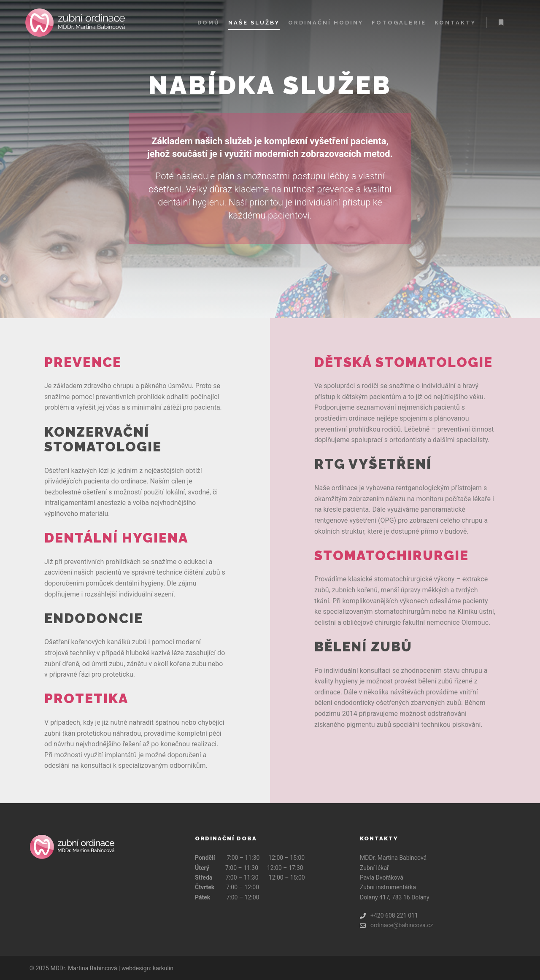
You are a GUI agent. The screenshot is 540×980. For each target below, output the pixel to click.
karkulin (163, 968)
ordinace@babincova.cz (397, 925)
